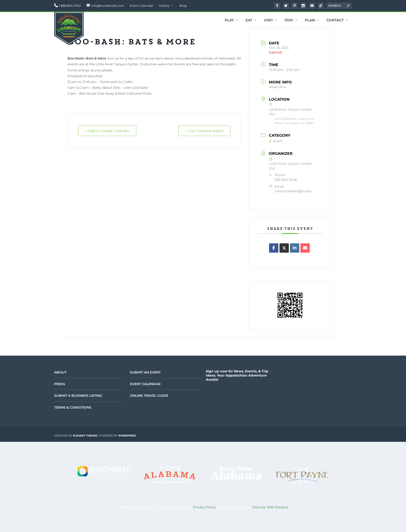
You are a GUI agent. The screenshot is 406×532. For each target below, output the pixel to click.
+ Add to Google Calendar (107, 131)
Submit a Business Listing (78, 396)
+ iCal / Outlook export (204, 131)
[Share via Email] (305, 248)
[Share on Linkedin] (295, 248)
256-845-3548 (286, 180)
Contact (335, 20)
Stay (289, 20)
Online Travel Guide (149, 396)
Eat (249, 20)
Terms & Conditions (73, 407)
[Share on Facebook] (274, 248)
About (60, 372)
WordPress (127, 436)
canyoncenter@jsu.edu (293, 191)
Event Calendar (141, 6)
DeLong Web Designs (270, 507)
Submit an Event (145, 372)
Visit (268, 20)
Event (276, 141)
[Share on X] (284, 248)
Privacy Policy (205, 507)
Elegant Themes (85, 436)
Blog (183, 6)
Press (60, 384)
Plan (310, 20)
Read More (278, 87)
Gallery (164, 6)
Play (229, 20)
